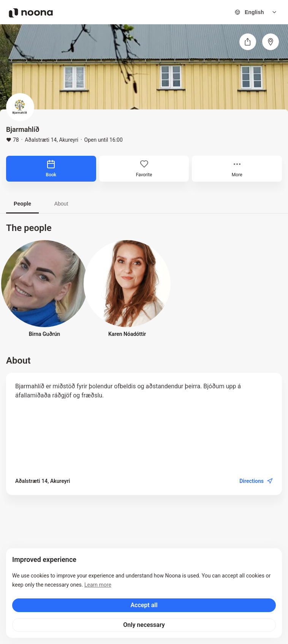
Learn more (98, 585)
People (22, 204)
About (61, 204)
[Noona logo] (31, 13)
